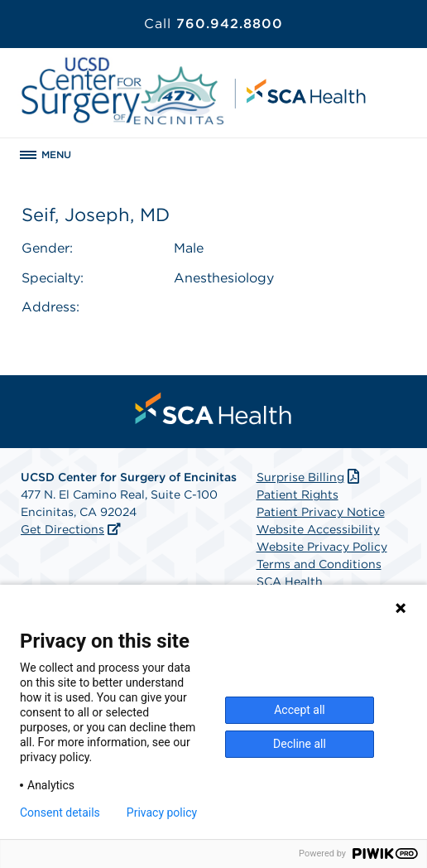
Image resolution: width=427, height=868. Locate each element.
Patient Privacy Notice (321, 512)
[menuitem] (213, 408)
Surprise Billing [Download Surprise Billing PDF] (310, 477)
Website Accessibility (318, 529)
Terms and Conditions (319, 564)
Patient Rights (297, 494)
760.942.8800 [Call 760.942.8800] (213, 24)
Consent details (60, 813)
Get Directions (62, 529)
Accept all (300, 710)
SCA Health (290, 581)
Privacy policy (162, 813)
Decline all (300, 744)
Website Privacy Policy (322, 547)
